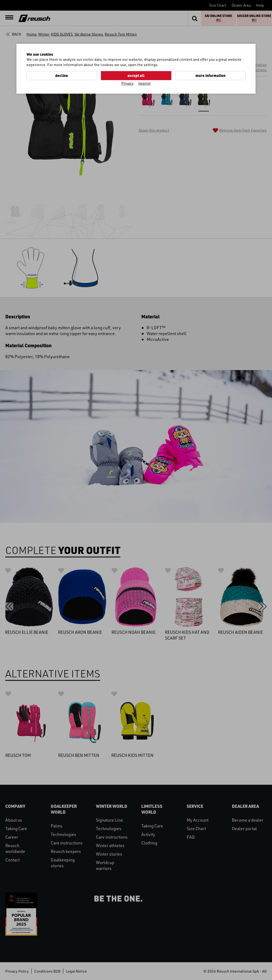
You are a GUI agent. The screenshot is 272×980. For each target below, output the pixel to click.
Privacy (127, 83)
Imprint (144, 83)
